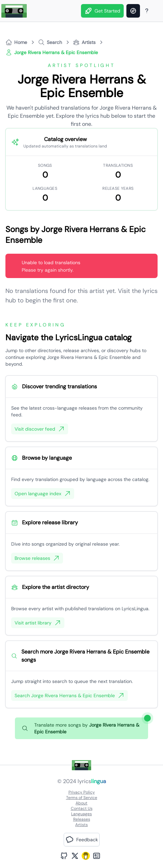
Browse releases (37, 558)
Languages (81, 814)
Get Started (102, 11)
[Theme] (156, 11)
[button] (82, 840)
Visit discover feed (40, 429)
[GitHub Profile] (64, 856)
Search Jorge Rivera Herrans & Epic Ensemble (69, 695)
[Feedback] (82, 840)
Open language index (43, 494)
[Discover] (133, 11)
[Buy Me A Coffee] (86, 856)
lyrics (92, 781)
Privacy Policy (82, 792)
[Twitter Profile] (75, 856)
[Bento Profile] (97, 856)
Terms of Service (82, 798)
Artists (81, 825)
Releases (82, 819)
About (81, 803)
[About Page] (147, 11)
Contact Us (82, 808)
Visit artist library (38, 623)
